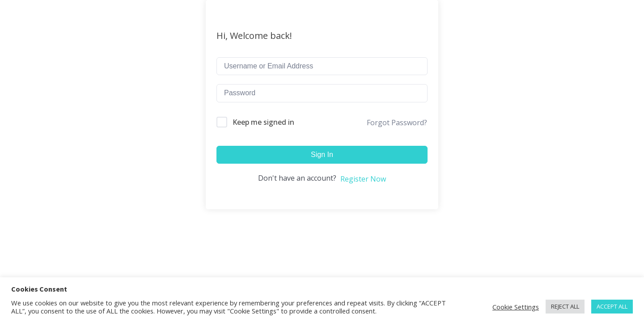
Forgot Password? (397, 123)
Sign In (322, 155)
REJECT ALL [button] (565, 306)
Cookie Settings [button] (516, 307)
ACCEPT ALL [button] (612, 306)
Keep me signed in (263, 122)
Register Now (363, 179)
